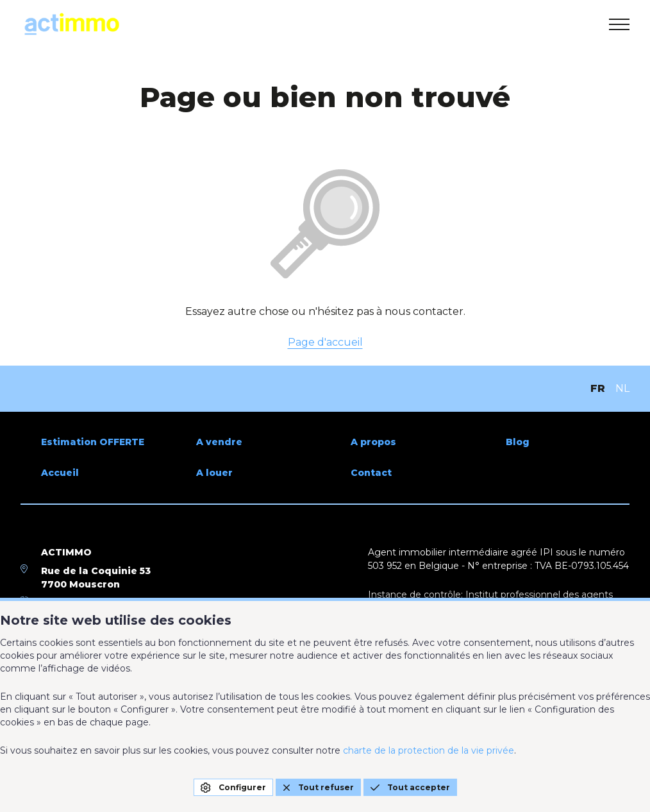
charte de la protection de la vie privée (429, 750)
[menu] (619, 24)
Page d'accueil (325, 342)
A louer (214, 473)
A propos (373, 442)
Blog (518, 442)
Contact (371, 473)
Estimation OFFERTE (93, 442)
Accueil (60, 473)
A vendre (219, 442)
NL (622, 388)
